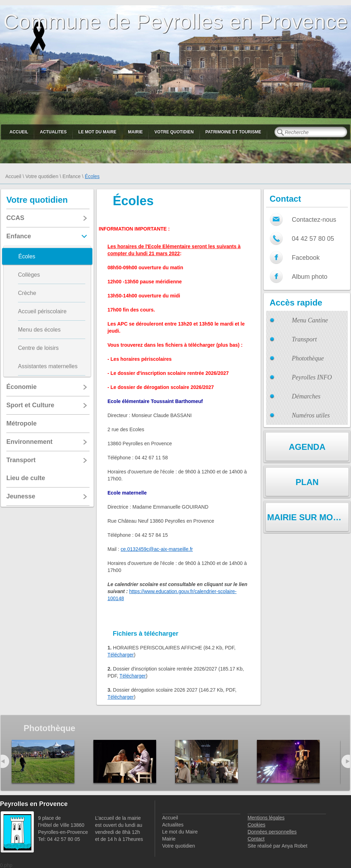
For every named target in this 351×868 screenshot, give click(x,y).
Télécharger (121, 655)
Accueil (19, 132)
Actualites (53, 132)
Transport (304, 339)
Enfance (71, 176)
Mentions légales (266, 818)
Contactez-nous (314, 220)
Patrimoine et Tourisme (233, 132)
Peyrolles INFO (312, 377)
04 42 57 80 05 (313, 239)
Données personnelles (272, 832)
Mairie (135, 132)
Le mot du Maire (97, 132)
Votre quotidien (174, 132)
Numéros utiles (311, 415)
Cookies (256, 825)
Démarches (306, 396)
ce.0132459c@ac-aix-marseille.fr (157, 549)
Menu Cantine (310, 320)
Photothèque (308, 358)
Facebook (306, 258)
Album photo (310, 277)
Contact (256, 839)
